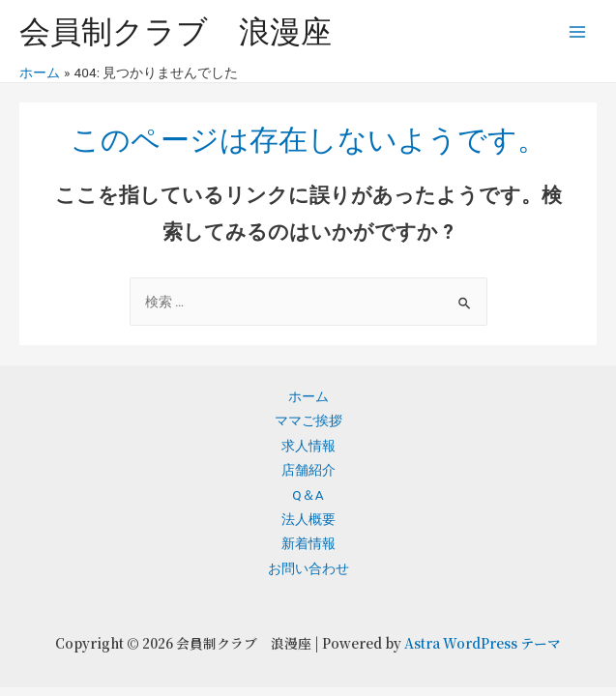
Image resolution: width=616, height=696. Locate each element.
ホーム (308, 396)
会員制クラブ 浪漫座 (176, 32)
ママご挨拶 (308, 420)
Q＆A (308, 495)
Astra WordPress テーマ (483, 643)
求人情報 (308, 446)
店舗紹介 (308, 470)
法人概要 (308, 519)
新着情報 (308, 543)
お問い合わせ (308, 568)
